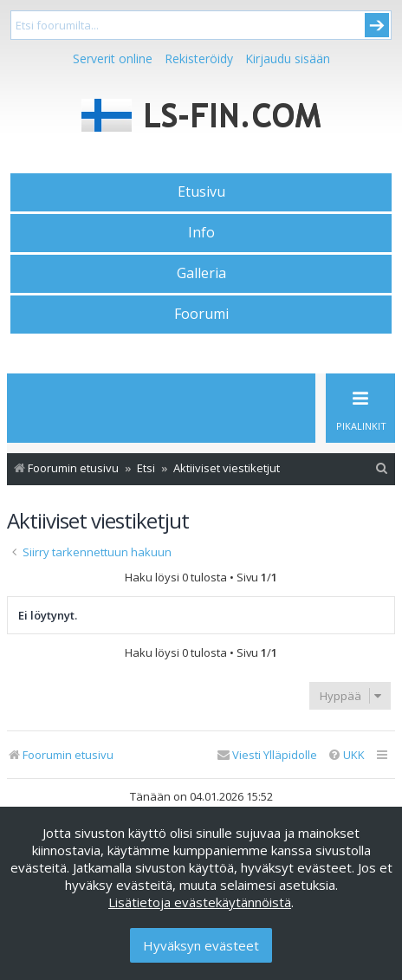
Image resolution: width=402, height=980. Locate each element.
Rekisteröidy (199, 58)
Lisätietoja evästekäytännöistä (200, 902)
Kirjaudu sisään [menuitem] (288, 58)
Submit (377, 25)
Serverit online (113, 58)
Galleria (201, 273)
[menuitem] (382, 468)
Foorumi (201, 314)
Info (201, 232)
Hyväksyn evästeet (201, 945)
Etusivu (201, 191)
